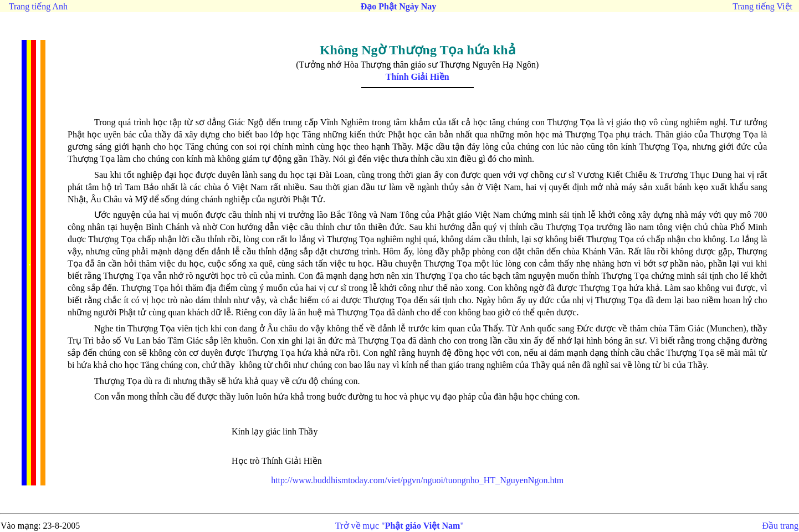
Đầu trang (780, 526)
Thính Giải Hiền (418, 77)
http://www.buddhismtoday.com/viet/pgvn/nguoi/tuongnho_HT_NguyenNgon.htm (417, 480)
